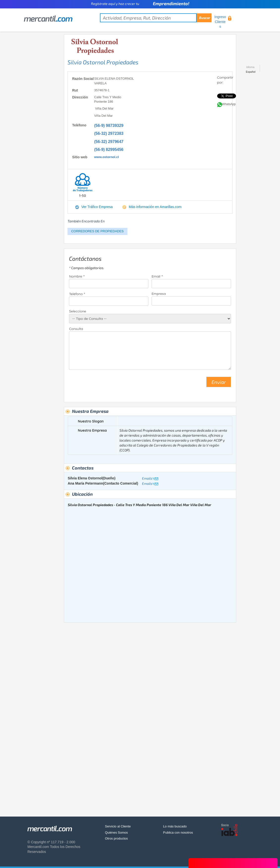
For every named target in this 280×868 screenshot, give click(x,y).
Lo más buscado (175, 826)
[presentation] (107, 384)
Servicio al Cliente (118, 826)
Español (251, 72)
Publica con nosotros (178, 833)
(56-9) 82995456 (109, 150)
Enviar (219, 382)
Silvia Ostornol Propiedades (103, 62)
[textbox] (156, 18)
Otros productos (116, 838)
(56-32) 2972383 (109, 133)
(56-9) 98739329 (109, 126)
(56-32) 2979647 (109, 142)
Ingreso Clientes (220, 22)
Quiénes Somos (116, 833)
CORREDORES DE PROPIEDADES (97, 231)
